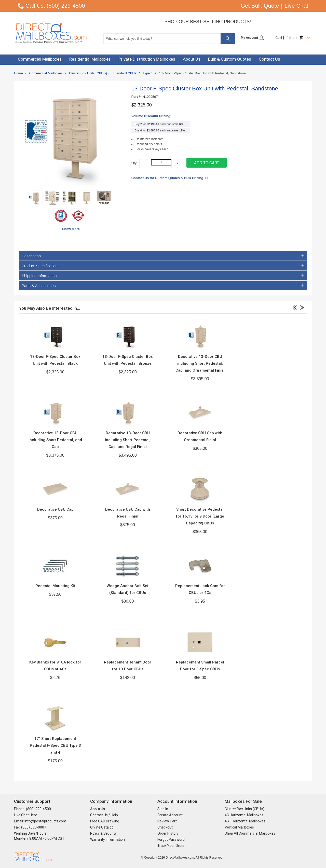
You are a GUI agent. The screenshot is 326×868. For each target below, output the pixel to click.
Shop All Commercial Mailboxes (250, 833)
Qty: (134, 163)
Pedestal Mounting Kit (55, 586)
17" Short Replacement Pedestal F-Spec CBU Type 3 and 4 (55, 745)
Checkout (165, 827)
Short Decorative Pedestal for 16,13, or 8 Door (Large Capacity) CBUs (200, 516)
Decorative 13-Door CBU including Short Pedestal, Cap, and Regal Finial (128, 440)
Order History (168, 833)
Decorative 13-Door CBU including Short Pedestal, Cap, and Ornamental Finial (200, 363)
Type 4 (148, 73)
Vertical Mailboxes (239, 827)
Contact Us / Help (104, 815)
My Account (253, 38)
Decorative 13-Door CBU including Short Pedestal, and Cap (55, 440)
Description (163, 256)
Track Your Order (171, 846)
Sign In (163, 809)
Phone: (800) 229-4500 (32, 809)
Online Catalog (102, 827)
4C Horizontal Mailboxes (244, 815)
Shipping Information (163, 276)
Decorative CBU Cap (55, 509)
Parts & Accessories (163, 286)
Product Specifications (163, 266)
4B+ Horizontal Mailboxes (245, 821)
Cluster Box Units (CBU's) (88, 73)
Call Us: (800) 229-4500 (55, 6)
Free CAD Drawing (105, 821)
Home (18, 73)
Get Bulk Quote (260, 6)
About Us (98, 809)
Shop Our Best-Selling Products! (208, 22)
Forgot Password (171, 839)
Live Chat (296, 6)
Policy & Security (103, 833)
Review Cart (167, 821)
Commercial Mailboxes (46, 73)
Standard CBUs (125, 73)
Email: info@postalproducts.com (40, 821)
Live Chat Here (26, 815)
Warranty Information (107, 839)
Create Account (170, 815)
